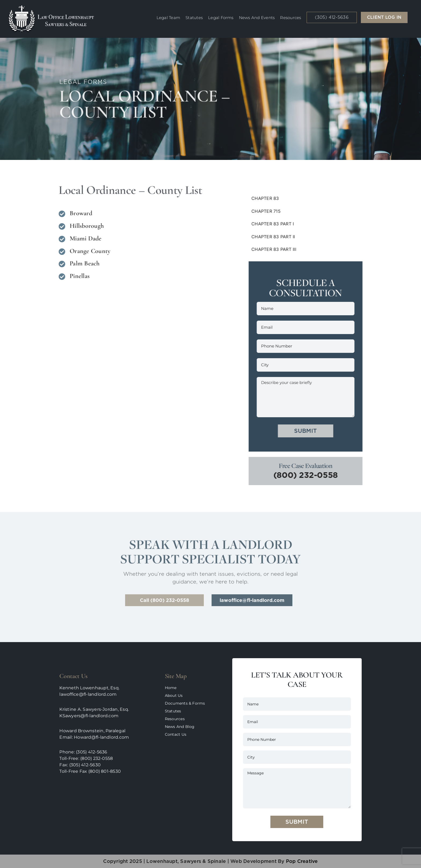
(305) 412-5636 (92, 752)
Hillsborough (86, 226)
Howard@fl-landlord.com (101, 737)
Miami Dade (84, 238)
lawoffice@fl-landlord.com (88, 694)
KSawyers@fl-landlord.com (89, 716)
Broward (80, 213)
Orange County (89, 251)
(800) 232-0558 (307, 475)
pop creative (301, 861)
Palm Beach (83, 263)
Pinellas (78, 276)
